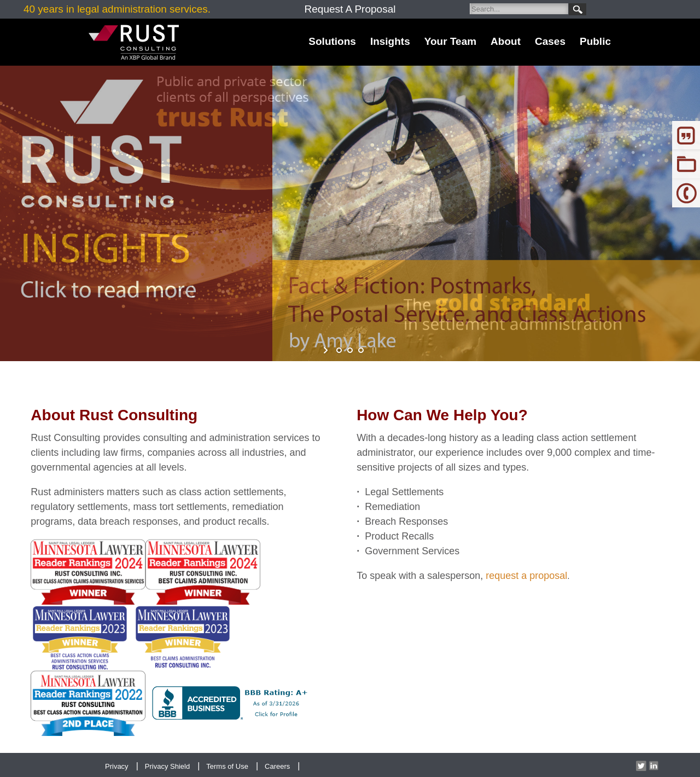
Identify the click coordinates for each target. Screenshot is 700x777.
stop (373, 350)
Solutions (332, 41)
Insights (390, 41)
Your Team (450, 41)
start (327, 350)
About (506, 41)
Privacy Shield (167, 766)
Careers (277, 766)
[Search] (519, 9)
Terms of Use (227, 766)
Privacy (117, 766)
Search (577, 9)
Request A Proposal (350, 9)
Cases (550, 41)
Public (595, 41)
